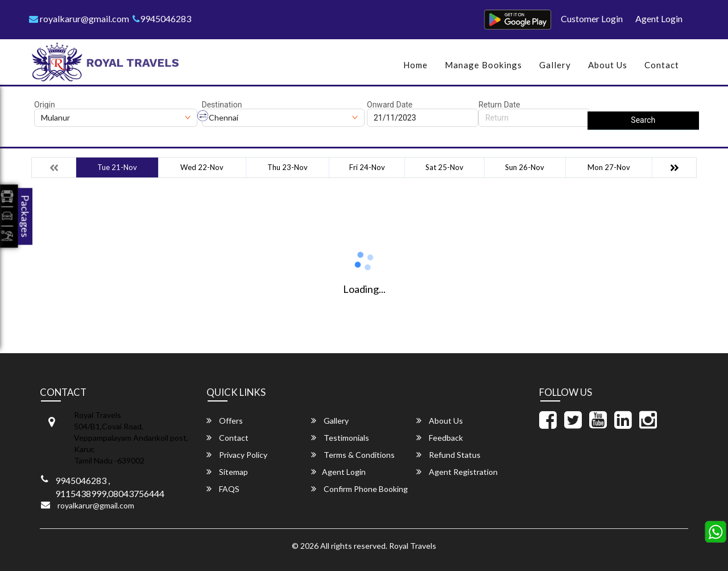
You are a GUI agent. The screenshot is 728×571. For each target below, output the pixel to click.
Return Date (499, 105)
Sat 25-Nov (444, 167)
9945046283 (162, 18)
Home (415, 65)
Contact (662, 65)
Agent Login (659, 18)
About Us (608, 65)
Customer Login (592, 18)
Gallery (555, 65)
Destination (222, 105)
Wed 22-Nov (202, 167)
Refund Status (448, 455)
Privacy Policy (237, 455)
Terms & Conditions (353, 455)
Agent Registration (457, 472)
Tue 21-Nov (117, 167)
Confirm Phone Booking (359, 489)
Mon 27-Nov (609, 167)
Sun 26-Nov (525, 167)
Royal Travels (413, 546)
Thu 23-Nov (288, 167)
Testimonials (340, 438)
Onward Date (390, 105)
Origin (45, 105)
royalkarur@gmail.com (79, 18)
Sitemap (227, 472)
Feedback (440, 438)
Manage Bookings (483, 65)
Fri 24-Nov (367, 167)
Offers (225, 421)
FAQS (223, 489)
